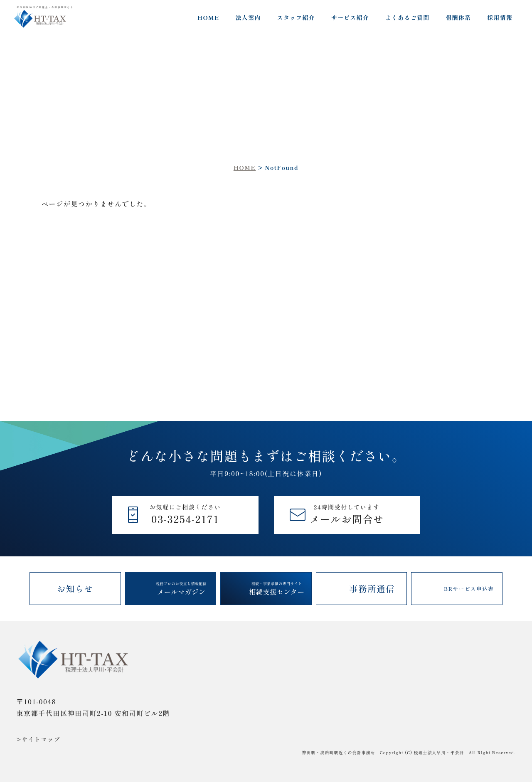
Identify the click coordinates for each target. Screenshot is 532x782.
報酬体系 (458, 17)
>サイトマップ (39, 739)
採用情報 (500, 17)
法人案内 (248, 17)
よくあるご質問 (407, 17)
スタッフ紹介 (296, 17)
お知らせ (75, 588)
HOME (208, 17)
